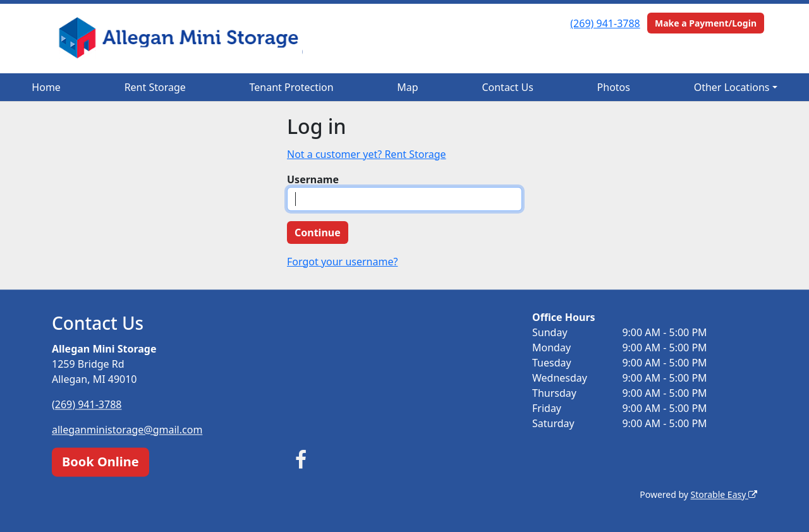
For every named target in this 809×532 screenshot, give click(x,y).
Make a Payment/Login (706, 23)
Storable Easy (724, 494)
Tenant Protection (292, 87)
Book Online (100, 462)
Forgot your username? (342, 262)
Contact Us (507, 87)
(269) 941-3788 (605, 23)
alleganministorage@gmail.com (127, 430)
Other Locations (732, 87)
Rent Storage (155, 87)
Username (313, 179)
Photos (614, 87)
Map (407, 87)
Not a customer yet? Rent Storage (367, 154)
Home (46, 87)
